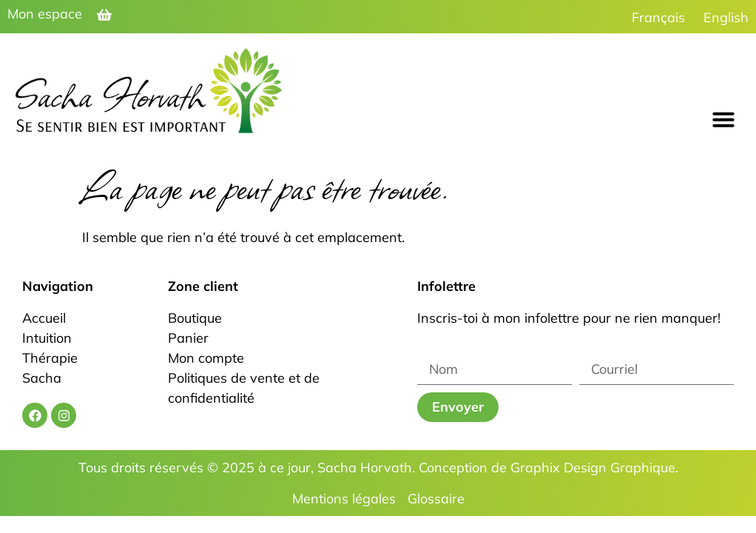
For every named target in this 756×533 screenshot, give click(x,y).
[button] (723, 119)
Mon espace (45, 14)
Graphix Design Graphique (593, 467)
